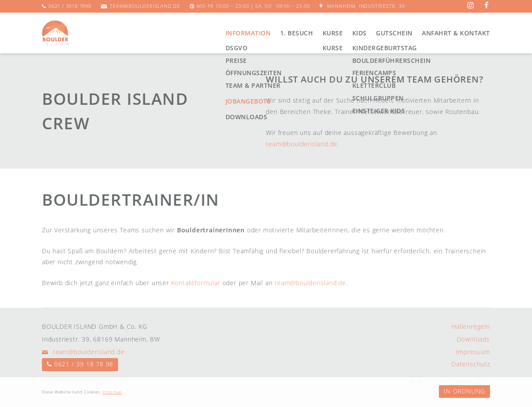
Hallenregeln (471, 326)
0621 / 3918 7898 (70, 6)
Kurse (333, 33)
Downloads (473, 339)
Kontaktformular (196, 283)
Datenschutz (471, 364)
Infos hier (112, 392)
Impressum (473, 352)
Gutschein (394, 33)
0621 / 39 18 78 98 (84, 364)
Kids (360, 33)
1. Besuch (297, 33)
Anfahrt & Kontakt (456, 33)
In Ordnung (464, 391)
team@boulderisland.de (145, 6)
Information (248, 33)
